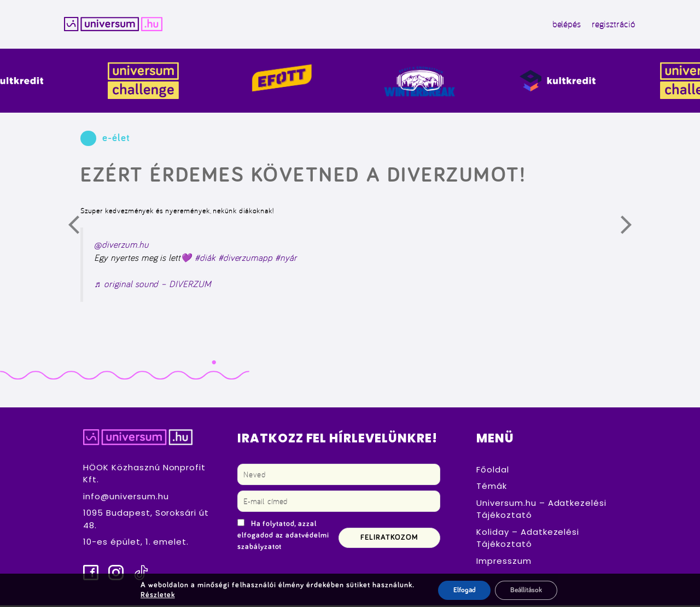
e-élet (116, 140)
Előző (80, 229)
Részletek (156, 595)
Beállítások (526, 590)
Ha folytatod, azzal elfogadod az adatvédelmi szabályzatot (283, 536)
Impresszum (504, 562)
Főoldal (493, 471)
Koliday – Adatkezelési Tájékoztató (528, 539)
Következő (633, 229)
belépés (559, 25)
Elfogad (461, 590)
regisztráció (606, 25)
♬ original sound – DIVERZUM (153, 285)
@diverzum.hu (121, 246)
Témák (492, 488)
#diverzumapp (245, 259)
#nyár (286, 259)
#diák (205, 259)
